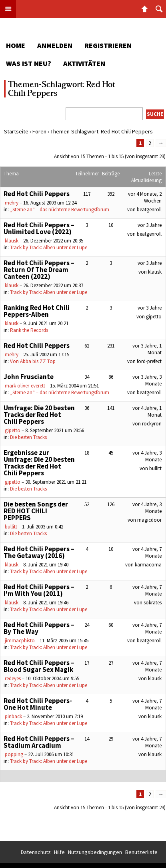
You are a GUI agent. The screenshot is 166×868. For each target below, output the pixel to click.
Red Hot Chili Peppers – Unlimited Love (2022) (39, 228)
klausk (12, 241)
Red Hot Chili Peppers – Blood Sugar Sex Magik (39, 666)
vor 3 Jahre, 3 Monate (147, 380)
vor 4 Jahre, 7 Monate (147, 552)
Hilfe (59, 852)
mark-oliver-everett (25, 386)
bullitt (155, 468)
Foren (39, 131)
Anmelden (55, 45)
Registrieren (108, 45)
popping (14, 754)
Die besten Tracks (28, 437)
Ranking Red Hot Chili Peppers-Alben (37, 311)
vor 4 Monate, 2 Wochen (145, 197)
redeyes (13, 678)
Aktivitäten (84, 63)
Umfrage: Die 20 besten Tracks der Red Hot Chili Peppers (39, 415)
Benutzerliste (141, 852)
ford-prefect (149, 361)
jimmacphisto (20, 641)
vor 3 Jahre (150, 225)
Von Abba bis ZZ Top (33, 361)
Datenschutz (36, 852)
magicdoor (149, 520)
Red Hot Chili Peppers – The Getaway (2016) (39, 552)
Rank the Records (29, 330)
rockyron (152, 424)
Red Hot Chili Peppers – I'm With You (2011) (39, 590)
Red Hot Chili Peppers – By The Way (39, 628)
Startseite (16, 131)
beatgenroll (149, 210)
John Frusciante (29, 377)
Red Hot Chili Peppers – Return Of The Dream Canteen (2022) (39, 270)
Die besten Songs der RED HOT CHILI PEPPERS (36, 511)
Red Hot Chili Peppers (37, 194)
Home (16, 45)
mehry (12, 203)
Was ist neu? (29, 63)
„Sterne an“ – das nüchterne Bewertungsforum (60, 210)
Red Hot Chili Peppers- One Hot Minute (38, 704)
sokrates (153, 603)
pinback (13, 716)
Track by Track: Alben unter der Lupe (49, 247)
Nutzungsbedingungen (95, 852)
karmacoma (148, 565)
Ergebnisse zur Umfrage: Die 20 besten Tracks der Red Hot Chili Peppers (39, 463)
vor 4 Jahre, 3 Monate (147, 456)
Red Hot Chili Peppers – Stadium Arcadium (39, 742)
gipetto (154, 317)
